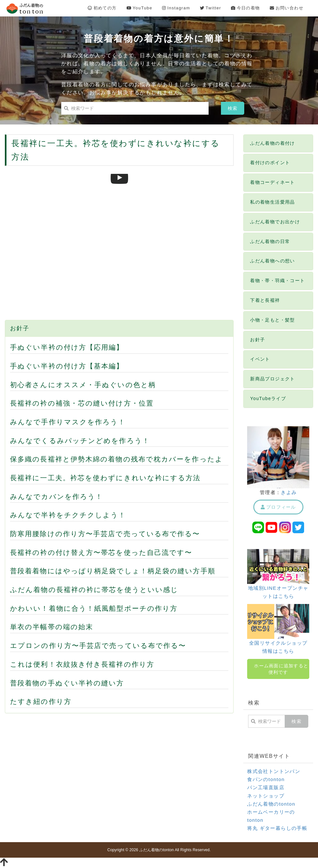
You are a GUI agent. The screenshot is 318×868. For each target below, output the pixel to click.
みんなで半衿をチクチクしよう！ (68, 515)
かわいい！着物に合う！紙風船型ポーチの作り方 (94, 608)
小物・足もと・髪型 (273, 320)
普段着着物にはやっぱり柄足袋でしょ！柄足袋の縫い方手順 (113, 571)
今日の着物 (246, 8)
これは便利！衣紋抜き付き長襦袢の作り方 (82, 664)
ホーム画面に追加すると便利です (281, 669)
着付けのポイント (270, 163)
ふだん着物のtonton (271, 804)
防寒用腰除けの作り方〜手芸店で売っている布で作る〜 (105, 534)
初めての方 (102, 8)
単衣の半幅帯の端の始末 (52, 627)
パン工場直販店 (266, 787)
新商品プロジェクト (273, 379)
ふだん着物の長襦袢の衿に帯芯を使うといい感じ (94, 590)
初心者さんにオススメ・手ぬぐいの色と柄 (83, 385)
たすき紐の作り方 (41, 701)
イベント (260, 359)
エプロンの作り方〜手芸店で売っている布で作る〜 (98, 646)
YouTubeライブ (268, 398)
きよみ (289, 492)
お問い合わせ (287, 8)
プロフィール (278, 507)
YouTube (139, 8)
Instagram (176, 8)
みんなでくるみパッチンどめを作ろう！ (80, 441)
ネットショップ (266, 796)
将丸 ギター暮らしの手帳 (277, 828)
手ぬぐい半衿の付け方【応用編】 (67, 347)
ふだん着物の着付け (273, 143)
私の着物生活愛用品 (273, 202)
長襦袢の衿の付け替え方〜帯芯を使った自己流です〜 (101, 552)
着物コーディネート (273, 182)
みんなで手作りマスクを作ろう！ (68, 422)
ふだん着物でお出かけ (275, 222)
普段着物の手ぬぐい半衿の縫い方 (67, 683)
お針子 (20, 328)
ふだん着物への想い (273, 261)
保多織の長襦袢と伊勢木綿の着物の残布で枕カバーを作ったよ (116, 459)
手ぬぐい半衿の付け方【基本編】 (67, 366)
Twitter (211, 8)
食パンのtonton (266, 779)
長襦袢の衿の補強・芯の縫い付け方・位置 (82, 403)
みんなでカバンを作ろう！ (56, 497)
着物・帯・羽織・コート (277, 281)
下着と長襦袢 (265, 300)
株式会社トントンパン (274, 771)
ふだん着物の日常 (270, 241)
